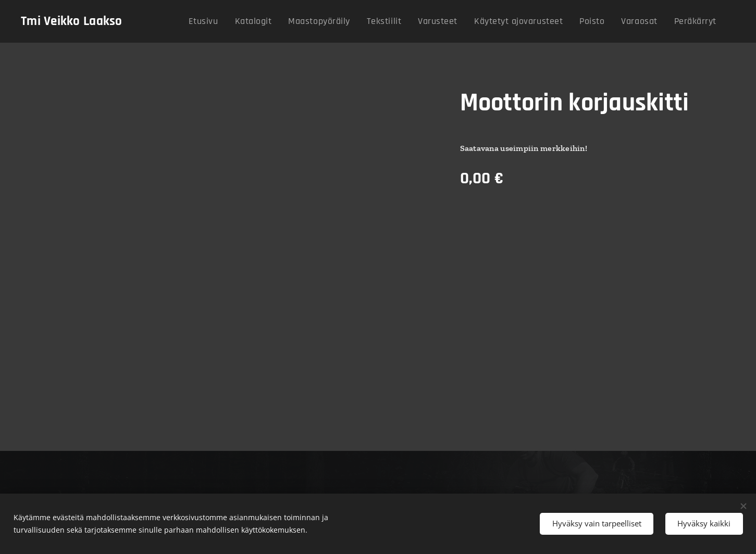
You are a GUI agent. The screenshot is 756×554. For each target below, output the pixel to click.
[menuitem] (243, 21)
